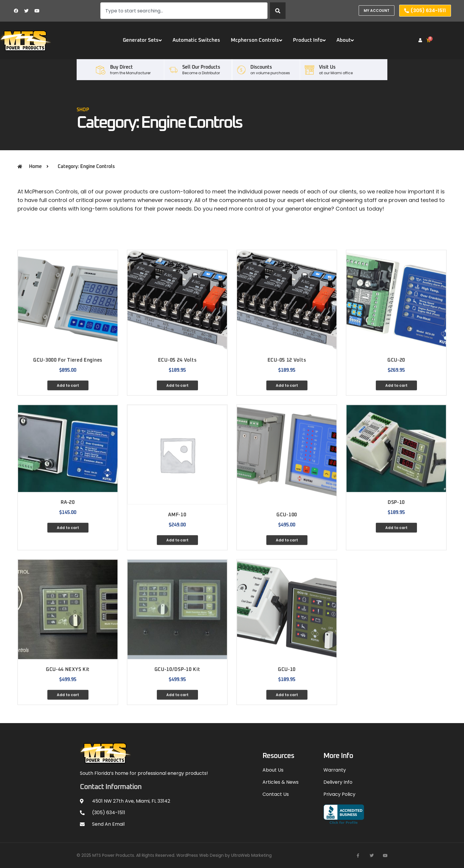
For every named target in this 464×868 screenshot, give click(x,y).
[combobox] (184, 11)
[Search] (278, 11)
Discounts (261, 67)
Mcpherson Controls (257, 40)
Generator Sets (142, 40)
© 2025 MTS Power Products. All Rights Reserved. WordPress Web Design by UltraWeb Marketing (174, 855)
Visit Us (327, 67)
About (345, 40)
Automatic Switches (196, 40)
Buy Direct (121, 67)
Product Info (309, 40)
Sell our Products (201, 67)
